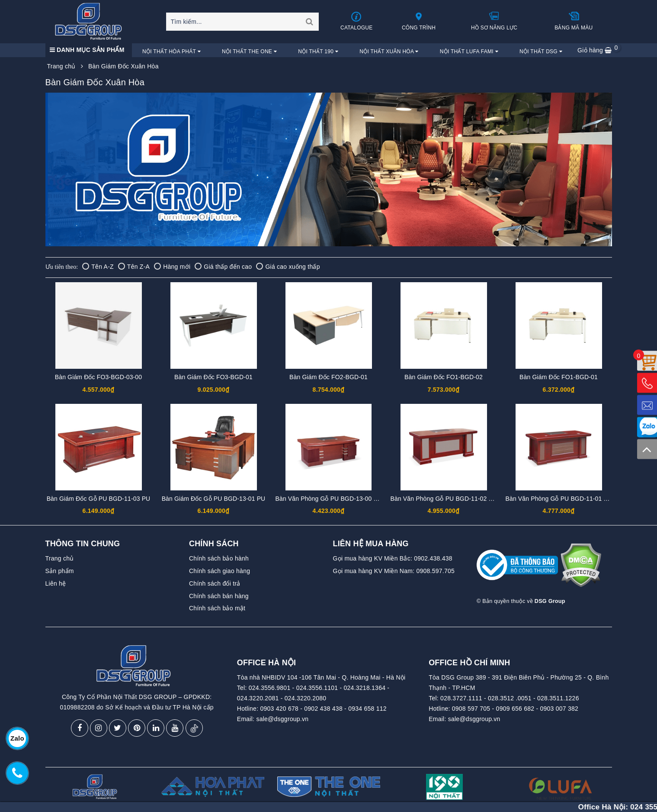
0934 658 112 (367, 709)
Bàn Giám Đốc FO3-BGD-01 (213, 377)
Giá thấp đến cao (223, 267)
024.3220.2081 (258, 698)
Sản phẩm (60, 571)
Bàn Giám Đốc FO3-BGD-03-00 (98, 377)
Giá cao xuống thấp (288, 267)
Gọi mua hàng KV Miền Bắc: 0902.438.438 (393, 558)
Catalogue (356, 21)
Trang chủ (60, 558)
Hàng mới (172, 267)
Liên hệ (56, 583)
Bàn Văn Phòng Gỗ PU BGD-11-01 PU (559, 499)
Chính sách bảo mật (217, 608)
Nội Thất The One (249, 52)
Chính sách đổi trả (215, 583)
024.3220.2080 (306, 698)
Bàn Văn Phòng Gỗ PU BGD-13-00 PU (329, 499)
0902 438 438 (323, 709)
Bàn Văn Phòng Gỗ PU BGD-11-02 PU (444, 499)
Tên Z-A (134, 267)
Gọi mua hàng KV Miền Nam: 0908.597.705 (394, 571)
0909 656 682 (515, 709)
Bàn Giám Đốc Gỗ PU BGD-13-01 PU (214, 499)
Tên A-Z (98, 267)
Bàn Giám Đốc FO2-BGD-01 (328, 377)
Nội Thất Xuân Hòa (389, 52)
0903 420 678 (279, 709)
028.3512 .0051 (510, 698)
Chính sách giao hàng (220, 571)
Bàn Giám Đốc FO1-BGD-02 (444, 377)
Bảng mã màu (574, 21)
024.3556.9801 (270, 688)
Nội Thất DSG (541, 52)
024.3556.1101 (317, 688)
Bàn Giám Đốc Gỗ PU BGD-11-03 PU (99, 499)
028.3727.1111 (461, 698)
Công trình (418, 21)
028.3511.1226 (558, 698)
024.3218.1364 (365, 688)
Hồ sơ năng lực (494, 21)
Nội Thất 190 (318, 52)
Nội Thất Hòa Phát (171, 52)
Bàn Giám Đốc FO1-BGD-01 (559, 377)
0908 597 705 (471, 709)
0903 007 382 (559, 709)
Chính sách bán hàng (219, 596)
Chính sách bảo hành (219, 558)
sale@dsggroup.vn (282, 719)
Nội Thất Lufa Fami (469, 52)
